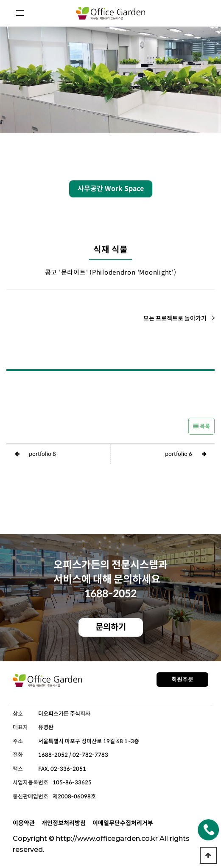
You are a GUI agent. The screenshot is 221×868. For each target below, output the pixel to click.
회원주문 (182, 680)
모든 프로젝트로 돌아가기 (179, 318)
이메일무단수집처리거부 (123, 823)
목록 (201, 426)
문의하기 (111, 627)
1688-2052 (110, 594)
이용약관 (24, 823)
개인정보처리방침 (64, 823)
